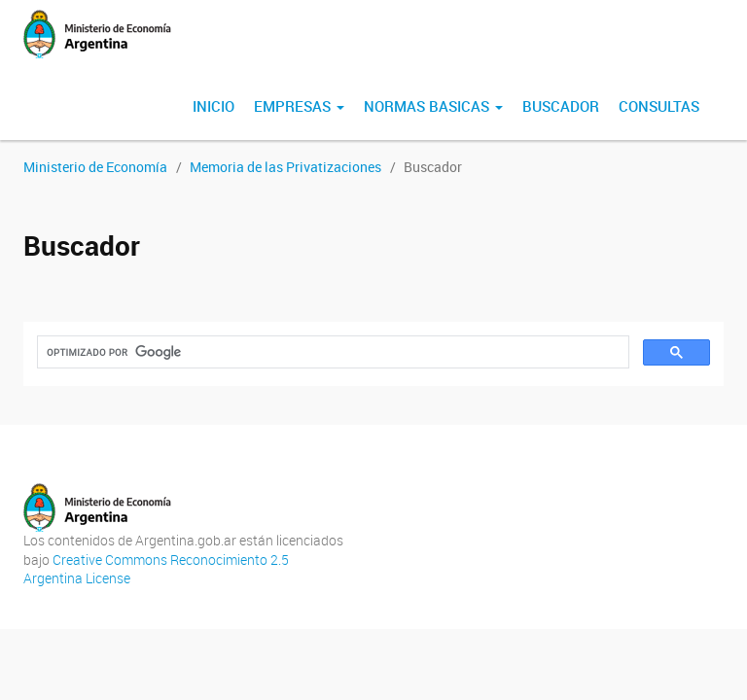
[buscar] (331, 352)
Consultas (659, 106)
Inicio (213, 106)
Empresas (299, 106)
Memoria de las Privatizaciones (285, 167)
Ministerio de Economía (95, 167)
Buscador (561, 106)
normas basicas (433, 106)
